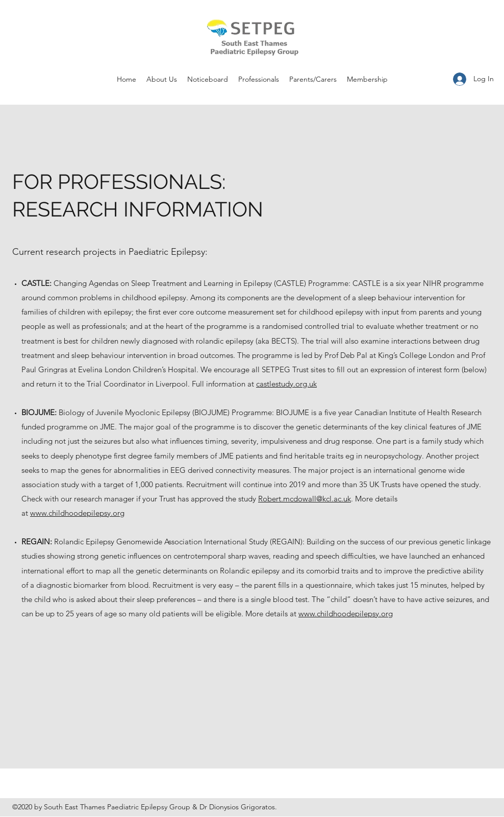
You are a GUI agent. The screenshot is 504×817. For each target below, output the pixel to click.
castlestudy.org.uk (286, 384)
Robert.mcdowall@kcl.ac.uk (305, 499)
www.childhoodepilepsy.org (77, 513)
